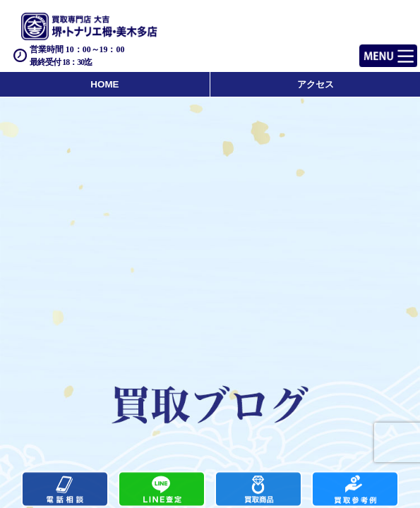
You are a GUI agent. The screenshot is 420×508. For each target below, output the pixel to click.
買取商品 (258, 490)
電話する (65, 490)
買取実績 (355, 490)
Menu (372, 50)
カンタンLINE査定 (162, 490)
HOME (104, 84)
